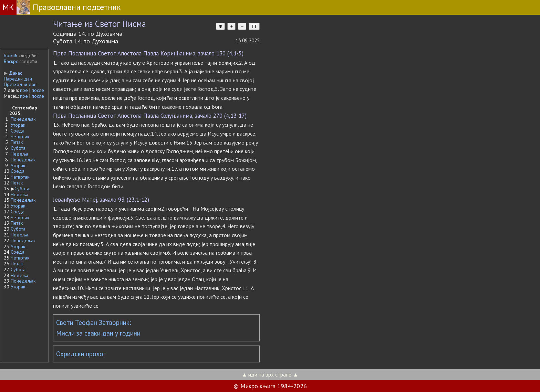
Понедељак (23, 119)
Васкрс (11, 61)
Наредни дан (18, 79)
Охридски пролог (81, 354)
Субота (18, 148)
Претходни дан (20, 84)
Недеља (19, 154)
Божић (11, 55)
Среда (18, 131)
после (38, 90)
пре (24, 90)
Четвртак (20, 137)
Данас (13, 73)
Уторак (18, 125)
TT (254, 26)
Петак (17, 142)
